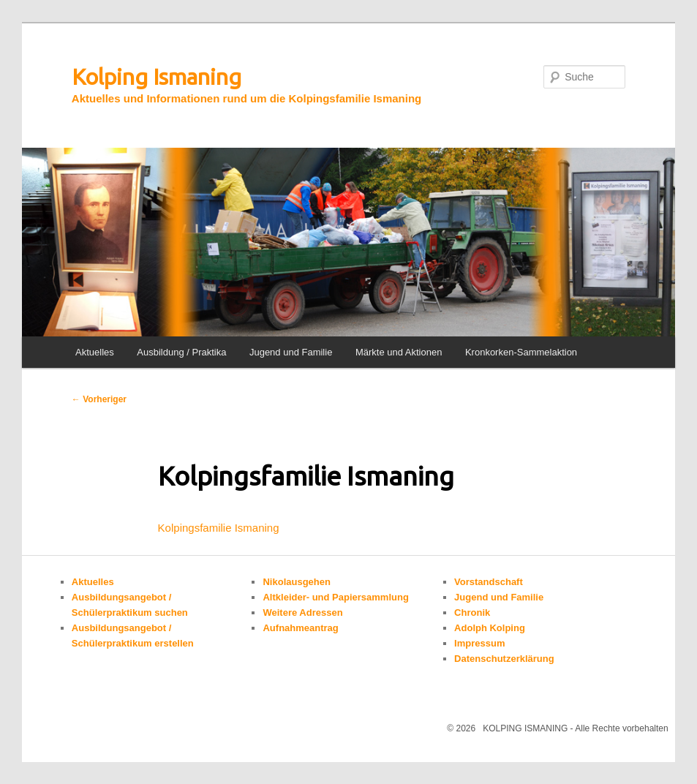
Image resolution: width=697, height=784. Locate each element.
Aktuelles (95, 352)
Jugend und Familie (291, 352)
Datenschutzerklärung (504, 659)
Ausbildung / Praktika (181, 352)
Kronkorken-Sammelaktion (521, 352)
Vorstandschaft (489, 582)
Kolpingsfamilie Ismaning (219, 528)
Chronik (472, 612)
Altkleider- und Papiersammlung (335, 597)
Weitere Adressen (302, 612)
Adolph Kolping (490, 628)
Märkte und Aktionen (399, 352)
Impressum (479, 643)
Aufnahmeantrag (300, 628)
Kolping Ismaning (157, 77)
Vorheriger (99, 399)
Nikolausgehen (296, 582)
